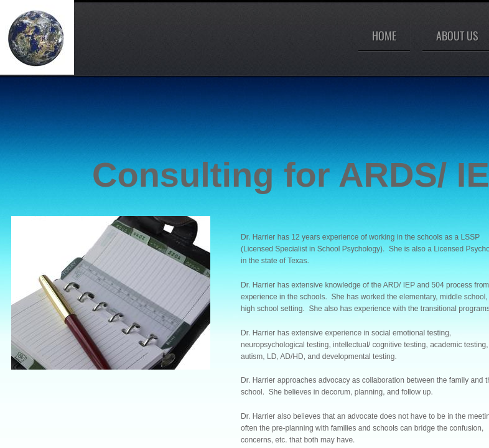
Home (384, 35)
